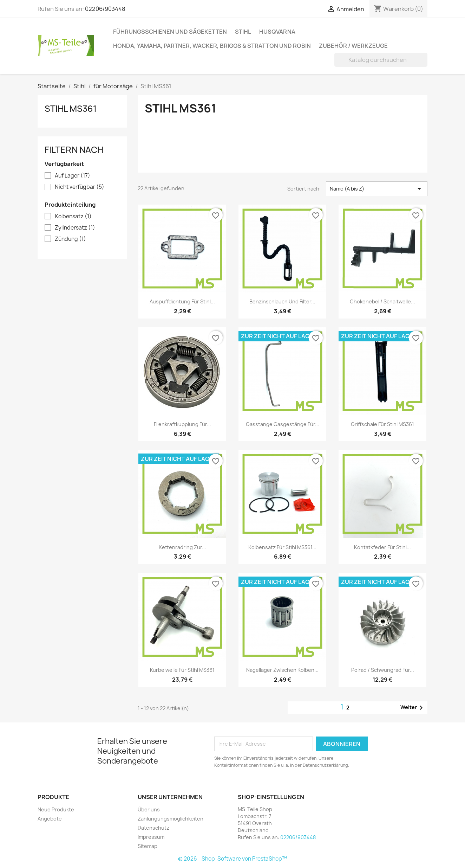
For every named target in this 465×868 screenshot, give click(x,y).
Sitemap (148, 846)
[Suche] (381, 60)
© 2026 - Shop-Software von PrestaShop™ (232, 859)
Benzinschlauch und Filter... (282, 301)
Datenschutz (153, 828)
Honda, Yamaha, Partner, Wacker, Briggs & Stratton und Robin (212, 46)
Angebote (50, 819)
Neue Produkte (56, 809)
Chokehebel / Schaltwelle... (382, 301)
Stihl (243, 32)
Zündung (70, 239)
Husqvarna (277, 32)
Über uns (149, 809)
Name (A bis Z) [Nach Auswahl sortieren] (377, 189)
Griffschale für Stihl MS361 (382, 424)
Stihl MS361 (71, 109)
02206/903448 (105, 9)
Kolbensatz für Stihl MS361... (282, 547)
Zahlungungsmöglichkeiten (171, 819)
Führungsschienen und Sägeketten (170, 32)
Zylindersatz (75, 228)
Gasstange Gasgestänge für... (283, 424)
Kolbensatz (73, 217)
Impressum (151, 837)
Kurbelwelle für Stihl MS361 (182, 670)
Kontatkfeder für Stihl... (382, 547)
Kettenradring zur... (182, 547)
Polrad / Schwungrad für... (383, 670)
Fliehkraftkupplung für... (182, 424)
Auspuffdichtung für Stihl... (182, 301)
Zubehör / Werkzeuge (353, 46)
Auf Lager (73, 176)
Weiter (413, 708)
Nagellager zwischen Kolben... (282, 670)
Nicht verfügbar (80, 187)
